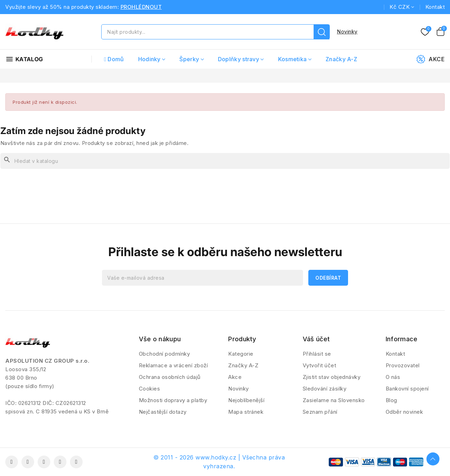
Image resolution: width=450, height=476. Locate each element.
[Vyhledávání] (225, 161)
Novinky (347, 31)
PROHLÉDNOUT (141, 7)
